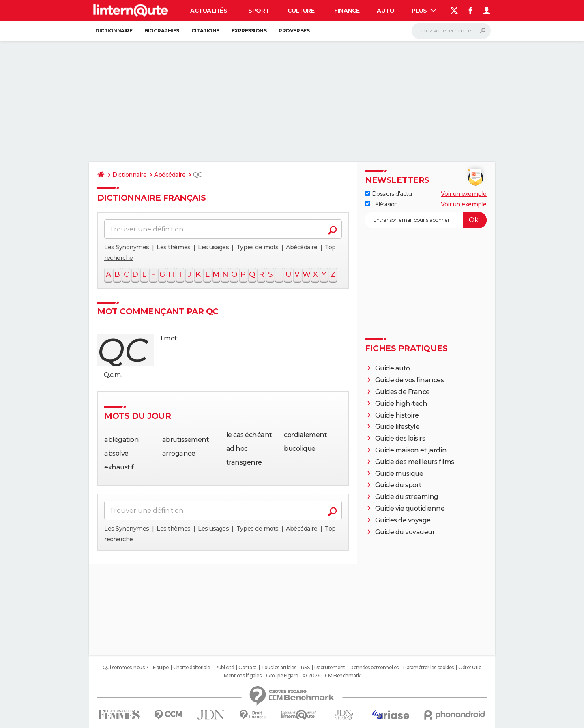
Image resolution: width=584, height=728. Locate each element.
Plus (424, 11)
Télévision (381, 204)
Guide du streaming (407, 497)
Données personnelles (374, 668)
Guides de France (403, 392)
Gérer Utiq (470, 668)
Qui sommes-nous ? (126, 668)
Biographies (162, 31)
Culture (301, 11)
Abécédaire (170, 175)
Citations (205, 31)
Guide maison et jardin (411, 450)
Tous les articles (279, 668)
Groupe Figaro (282, 676)
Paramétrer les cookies (428, 668)
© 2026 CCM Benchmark (331, 676)
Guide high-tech (401, 404)
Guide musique (399, 474)
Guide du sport (398, 485)
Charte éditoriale (192, 668)
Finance (347, 11)
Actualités (209, 11)
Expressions (249, 31)
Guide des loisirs (400, 438)
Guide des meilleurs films (415, 462)
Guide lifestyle (397, 427)
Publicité (224, 668)
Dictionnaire (114, 31)
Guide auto (393, 368)
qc (122, 350)
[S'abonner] (426, 220)
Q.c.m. (113, 375)
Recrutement (330, 668)
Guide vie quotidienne (410, 509)
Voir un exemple (464, 194)
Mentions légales (243, 676)
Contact (248, 668)
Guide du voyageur (405, 532)
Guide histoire (397, 415)
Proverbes (294, 31)
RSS (305, 668)
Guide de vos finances (410, 380)
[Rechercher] (451, 31)
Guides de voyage (403, 520)
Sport (259, 11)
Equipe (161, 668)
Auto (385, 11)
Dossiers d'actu (388, 194)
